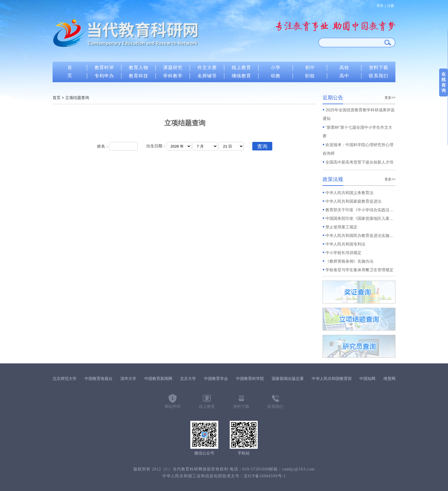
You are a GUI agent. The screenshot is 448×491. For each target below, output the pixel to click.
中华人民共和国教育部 (332, 379)
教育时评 (104, 68)
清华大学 (128, 379)
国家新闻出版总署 (288, 379)
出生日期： (156, 146)
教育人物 (139, 68)
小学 (276, 68)
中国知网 (367, 379)
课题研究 (173, 68)
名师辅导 (207, 76)
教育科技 (139, 76)
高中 (344, 76)
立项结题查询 (77, 98)
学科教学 (173, 76)
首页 (57, 98)
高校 (344, 68)
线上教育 (241, 68)
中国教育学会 (216, 379)
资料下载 (379, 68)
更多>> (390, 98)
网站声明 (173, 407)
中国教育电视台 (99, 379)
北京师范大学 (65, 379)
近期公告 (333, 98)
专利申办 (104, 76)
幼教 (276, 76)
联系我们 (379, 76)
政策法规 (333, 179)
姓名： (117, 146)
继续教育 (241, 76)
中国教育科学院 (250, 379)
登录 (380, 6)
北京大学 (188, 379)
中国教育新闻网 (158, 379)
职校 (310, 76)
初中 (310, 68)
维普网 (389, 379)
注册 (391, 6)
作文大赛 (207, 68)
